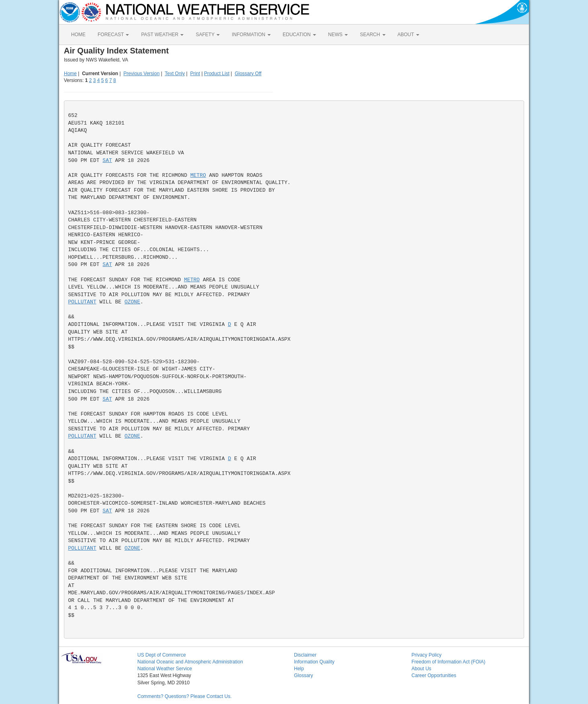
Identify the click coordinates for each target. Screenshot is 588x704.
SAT (107, 161)
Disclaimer (305, 655)
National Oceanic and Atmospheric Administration (190, 662)
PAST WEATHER (162, 35)
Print (195, 74)
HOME (78, 35)
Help (299, 669)
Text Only (175, 74)
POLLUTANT (82, 302)
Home (70, 74)
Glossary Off (248, 74)
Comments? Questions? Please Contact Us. (185, 696)
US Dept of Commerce (162, 655)
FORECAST (113, 35)
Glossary (303, 675)
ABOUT (408, 35)
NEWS (338, 35)
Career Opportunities (434, 675)
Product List (217, 74)
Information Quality (314, 662)
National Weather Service (165, 669)
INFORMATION (251, 35)
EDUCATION (299, 35)
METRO (198, 175)
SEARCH (373, 35)
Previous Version (141, 74)
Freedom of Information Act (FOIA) (449, 662)
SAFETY (208, 35)
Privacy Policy (427, 655)
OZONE (132, 302)
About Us (422, 669)
